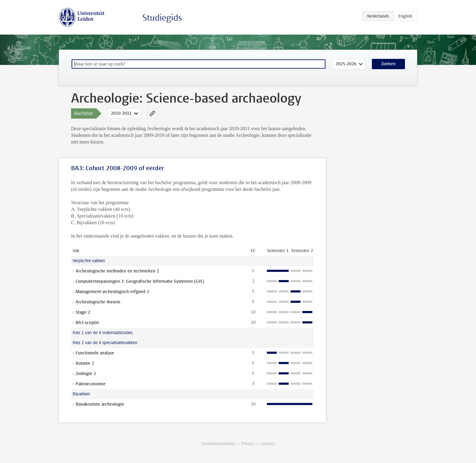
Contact (268, 444)
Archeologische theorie (98, 302)
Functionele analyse (95, 353)
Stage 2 (83, 312)
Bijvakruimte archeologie (100, 404)
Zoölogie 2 (86, 374)
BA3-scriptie (87, 323)
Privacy (248, 444)
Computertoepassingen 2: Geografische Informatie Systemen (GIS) (140, 281)
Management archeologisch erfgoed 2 (112, 292)
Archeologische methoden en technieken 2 (117, 271)
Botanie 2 (85, 363)
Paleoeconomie (91, 384)
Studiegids (162, 18)
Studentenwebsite (218, 444)
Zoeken (388, 64)
